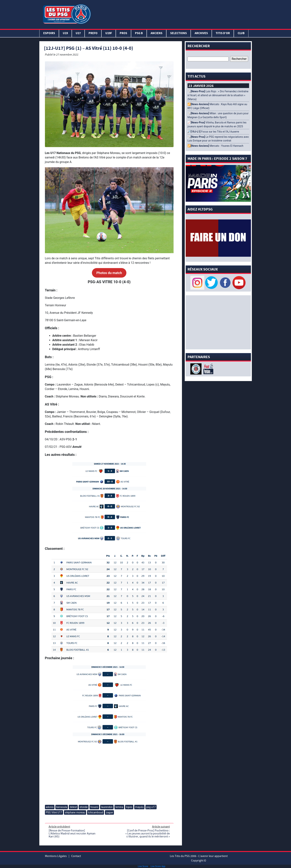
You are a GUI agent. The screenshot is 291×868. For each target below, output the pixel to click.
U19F (109, 33)
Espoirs (49, 33)
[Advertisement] (172, 14)
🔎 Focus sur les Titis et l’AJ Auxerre (213, 132)
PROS (123, 33)
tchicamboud (96, 812)
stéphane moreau (75, 812)
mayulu (139, 807)
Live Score (143, 866)
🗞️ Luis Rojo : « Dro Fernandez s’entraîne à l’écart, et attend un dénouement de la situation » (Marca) (218, 95)
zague (109, 812)
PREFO (93, 33)
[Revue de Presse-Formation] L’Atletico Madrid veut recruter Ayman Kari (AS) (72, 834)
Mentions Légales (56, 856)
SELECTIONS (178, 33)
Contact (76, 856)
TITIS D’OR (223, 33)
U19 (65, 33)
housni (94, 807)
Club (241, 33)
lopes (129, 807)
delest (73, 807)
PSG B (139, 33)
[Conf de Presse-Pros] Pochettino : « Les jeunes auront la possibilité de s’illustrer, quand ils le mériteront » (148, 834)
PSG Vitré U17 (54, 812)
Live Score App (158, 866)
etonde (84, 807)
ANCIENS (156, 33)
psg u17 (151, 807)
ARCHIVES (201, 33)
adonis (50, 807)
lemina (119, 807)
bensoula (62, 807)
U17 (78, 33)
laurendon (107, 807)
